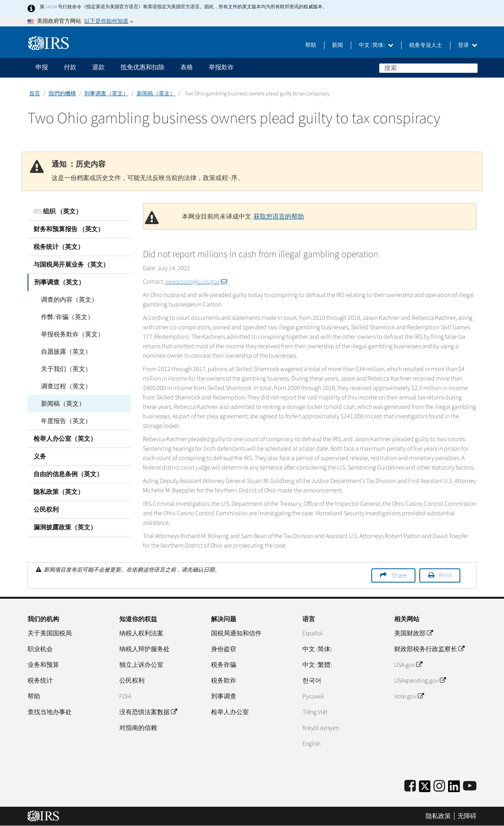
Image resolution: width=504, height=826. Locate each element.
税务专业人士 (426, 45)
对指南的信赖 (138, 728)
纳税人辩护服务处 (145, 649)
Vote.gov (409, 696)
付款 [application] (70, 67)
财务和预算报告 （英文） (69, 229)
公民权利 (46, 510)
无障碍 (467, 816)
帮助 (311, 45)
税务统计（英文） (59, 247)
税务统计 (40, 681)
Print (445, 575)
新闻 (337, 45)
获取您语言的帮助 (279, 217)
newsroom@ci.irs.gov (196, 282)
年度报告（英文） (65, 421)
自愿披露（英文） (65, 352)
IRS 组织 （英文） (58, 212)
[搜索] (428, 68)
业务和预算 (43, 665)
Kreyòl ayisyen (321, 728)
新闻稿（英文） (156, 94)
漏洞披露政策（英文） (65, 527)
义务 (40, 457)
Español (313, 633)
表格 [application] (187, 67)
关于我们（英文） (65, 369)
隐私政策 (438, 816)
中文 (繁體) (317, 665)
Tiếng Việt (315, 712)
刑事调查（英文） (106, 94)
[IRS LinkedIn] (454, 789)
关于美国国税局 (50, 633)
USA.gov (408, 665)
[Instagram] (439, 786)
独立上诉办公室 (141, 665)
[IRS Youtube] (470, 786)
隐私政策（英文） (59, 492)
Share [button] (399, 575)
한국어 (312, 681)
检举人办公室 (230, 712)
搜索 (471, 68)
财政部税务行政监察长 (429, 649)
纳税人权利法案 (141, 633)
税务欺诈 (224, 681)
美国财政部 (413, 633)
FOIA (125, 696)
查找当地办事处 (50, 712)
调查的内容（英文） (68, 300)
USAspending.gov (420, 681)
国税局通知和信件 (236, 633)
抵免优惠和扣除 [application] (143, 67)
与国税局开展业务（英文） (71, 265)
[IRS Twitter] (425, 789)
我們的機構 (62, 94)
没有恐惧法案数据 (148, 712)
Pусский (313, 696)
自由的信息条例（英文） (68, 474)
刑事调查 (224, 696)
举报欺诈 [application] (221, 67)
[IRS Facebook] (410, 786)
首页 (35, 94)
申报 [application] (42, 67)
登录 (468, 45)
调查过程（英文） (65, 386)
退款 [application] (98, 67)
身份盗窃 (224, 649)
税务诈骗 (224, 665)
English (311, 744)
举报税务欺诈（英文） (71, 334)
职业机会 (40, 649)
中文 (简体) (376, 45)
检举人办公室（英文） (65, 439)
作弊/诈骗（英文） (66, 317)
